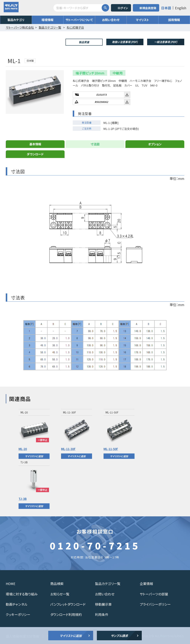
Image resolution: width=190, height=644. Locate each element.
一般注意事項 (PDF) (166, 42)
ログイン (123, 8)
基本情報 (35, 144)
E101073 (101, 95)
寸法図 (95, 144)
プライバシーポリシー (155, 604)
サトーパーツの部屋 (154, 594)
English (181, 8)
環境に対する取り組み (22, 594)
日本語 (166, 8)
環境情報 (47, 20)
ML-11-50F (111, 449)
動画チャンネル (17, 604)
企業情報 (146, 584)
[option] (34, 434)
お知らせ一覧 (60, 594)
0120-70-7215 (95, 545)
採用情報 (174, 20)
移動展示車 (103, 604)
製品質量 (84, 42)
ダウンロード (35, 154)
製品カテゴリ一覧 (108, 584)
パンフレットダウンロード (68, 604)
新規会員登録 (148, 8)
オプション (155, 144)
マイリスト (142, 20)
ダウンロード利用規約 (66, 614)
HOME (11, 584)
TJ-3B (23, 499)
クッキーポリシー (18, 614)
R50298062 (101, 102)
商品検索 (57, 584)
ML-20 (23, 449)
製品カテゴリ (16, 20)
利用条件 (102, 614)
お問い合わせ (111, 20)
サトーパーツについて (79, 20)
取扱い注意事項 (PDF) (125, 42)
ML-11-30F (68, 449)
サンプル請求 (119, 636)
